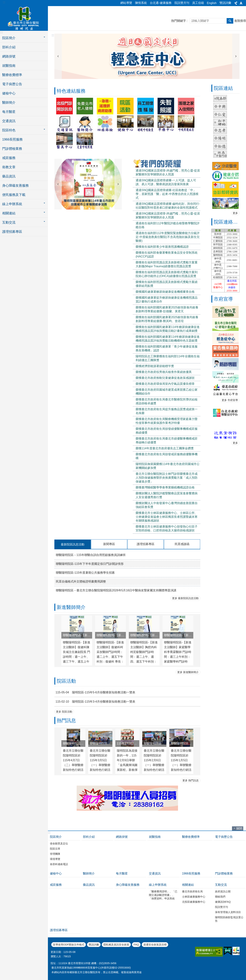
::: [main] (53, 35)
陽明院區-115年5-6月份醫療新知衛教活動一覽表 (95, 692)
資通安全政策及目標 (155, 945)
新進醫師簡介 (71, 607)
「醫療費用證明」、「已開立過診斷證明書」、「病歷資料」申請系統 (163, 895)
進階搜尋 (240, 21)
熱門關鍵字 (179, 21)
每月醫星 (9, 112)
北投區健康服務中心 (194, 902)
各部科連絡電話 (59, 864)
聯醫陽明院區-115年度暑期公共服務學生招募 (85, 573)
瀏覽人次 (56, 956)
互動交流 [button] (9, 222)
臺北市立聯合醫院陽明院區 (24, 18)
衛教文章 (9, 167)
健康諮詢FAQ (223, 902)
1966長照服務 (12, 139)
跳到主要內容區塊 (2, 2)
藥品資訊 (9, 176)
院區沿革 (55, 849)
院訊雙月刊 (182, 3)
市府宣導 (223, 299)
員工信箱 (198, 3)
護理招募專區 (12, 232)
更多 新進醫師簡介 (188, 672)
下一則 (236, 56)
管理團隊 (55, 854)
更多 (235, 213)
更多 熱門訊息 (191, 780)
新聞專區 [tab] (109, 544)
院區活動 (66, 681)
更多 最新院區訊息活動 (185, 598)
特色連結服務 (71, 91)
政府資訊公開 (223, 891)
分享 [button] (236, 3)
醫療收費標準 (12, 75)
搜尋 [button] (230, 21)
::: (4, 2)
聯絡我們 (220, 897)
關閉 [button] (239, 828)
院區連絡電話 (228, 222)
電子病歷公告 (12, 84)
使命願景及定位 (59, 844)
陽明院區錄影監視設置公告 (229, 919)
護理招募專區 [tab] (146, 544)
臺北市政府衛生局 (192, 891)
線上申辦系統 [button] (12, 204)
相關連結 (188, 885)
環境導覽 (55, 859)
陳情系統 (141, 3)
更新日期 (56, 952)
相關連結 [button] (9, 213)
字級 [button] (241, 3)
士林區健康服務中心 (194, 897)
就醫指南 (9, 66)
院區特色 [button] (9, 130)
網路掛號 (9, 56)
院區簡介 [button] (9, 38)
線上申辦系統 (158, 885)
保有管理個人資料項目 (228, 912)
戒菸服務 (9, 158)
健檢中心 (9, 93)
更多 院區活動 (64, 712)
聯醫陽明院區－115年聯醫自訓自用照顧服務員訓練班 (91, 555)
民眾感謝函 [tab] (182, 544)
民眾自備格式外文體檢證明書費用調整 (81, 581)
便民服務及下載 (14, 195)
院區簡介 (56, 837)
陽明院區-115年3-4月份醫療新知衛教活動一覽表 (95, 702)
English (212, 3)
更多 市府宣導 (230, 400)
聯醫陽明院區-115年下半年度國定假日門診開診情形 (90, 564)
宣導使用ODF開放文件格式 (69, 945)
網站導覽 (126, 3)
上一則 (58, 56)
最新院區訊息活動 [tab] (73, 544)
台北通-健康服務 (161, 3)
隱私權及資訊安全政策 (116, 945)
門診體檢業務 (12, 149)
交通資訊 (9, 121)
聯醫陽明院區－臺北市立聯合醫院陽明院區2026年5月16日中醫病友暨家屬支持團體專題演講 (116, 590)
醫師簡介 (9, 103)
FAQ (136, 945)
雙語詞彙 (225, 3)
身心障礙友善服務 (15, 186)
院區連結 (223, 88)
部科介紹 (9, 47)
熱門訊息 (66, 720)
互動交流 (221, 885)
